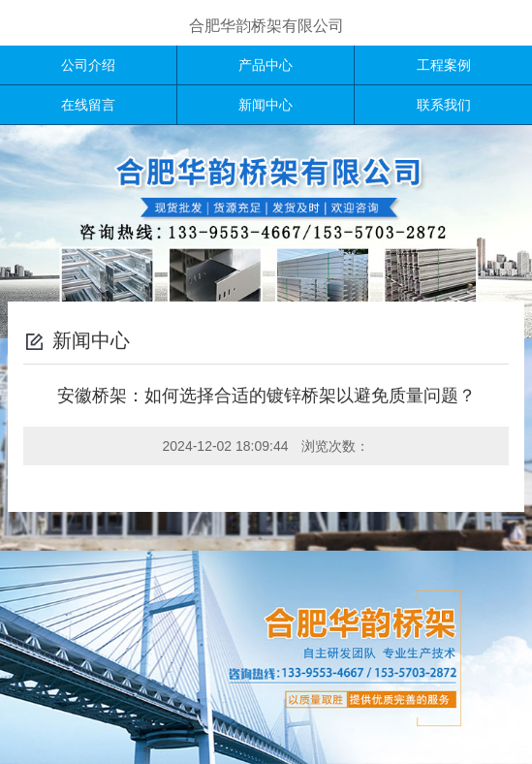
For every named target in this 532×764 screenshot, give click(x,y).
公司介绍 (88, 65)
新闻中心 (266, 105)
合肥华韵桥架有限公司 (266, 26)
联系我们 (444, 105)
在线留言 (88, 105)
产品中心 (266, 65)
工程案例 (444, 65)
